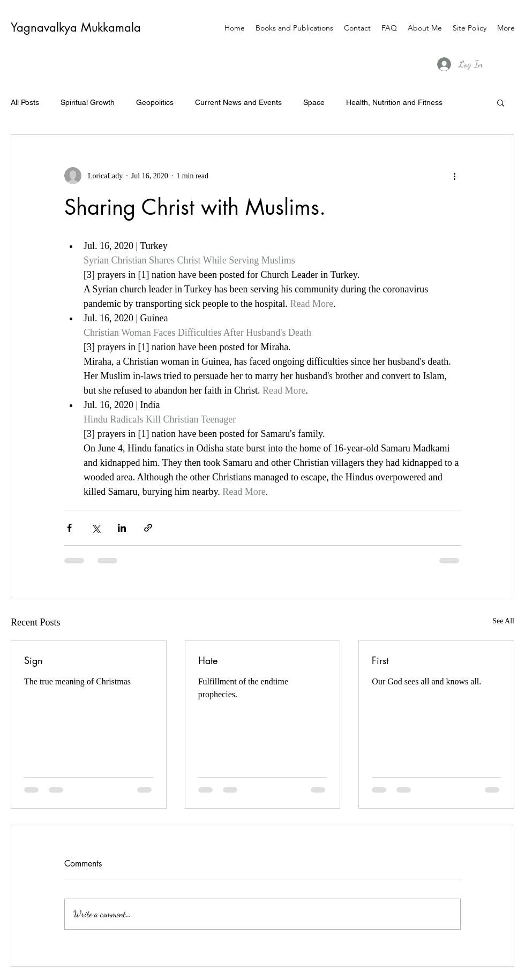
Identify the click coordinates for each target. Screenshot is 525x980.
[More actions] (454, 176)
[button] (501, 102)
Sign (33, 660)
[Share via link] (148, 528)
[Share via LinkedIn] (122, 528)
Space (314, 102)
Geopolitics (155, 102)
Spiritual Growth (88, 102)
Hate (208, 660)
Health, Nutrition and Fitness (394, 102)
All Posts (25, 102)
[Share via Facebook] (69, 528)
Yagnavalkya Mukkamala (76, 27)
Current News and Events (238, 102)
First (380, 660)
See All (503, 621)
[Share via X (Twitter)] (96, 528)
